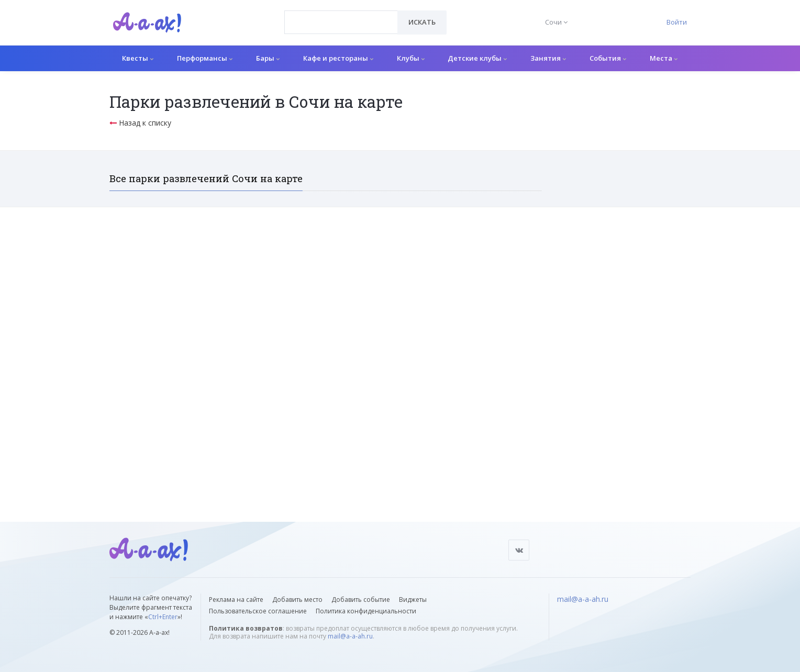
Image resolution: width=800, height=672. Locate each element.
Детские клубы (477, 58)
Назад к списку (140, 123)
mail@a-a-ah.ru (350, 636)
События (608, 58)
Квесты (138, 58)
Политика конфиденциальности (366, 611)
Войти (677, 22)
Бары (268, 58)
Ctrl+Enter (163, 617)
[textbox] (341, 15)
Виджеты (413, 600)
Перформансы (205, 58)
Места (664, 58)
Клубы (411, 58)
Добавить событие (361, 600)
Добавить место (297, 600)
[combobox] (341, 22)
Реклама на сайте (236, 600)
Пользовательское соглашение (258, 611)
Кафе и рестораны (338, 58)
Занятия (548, 58)
